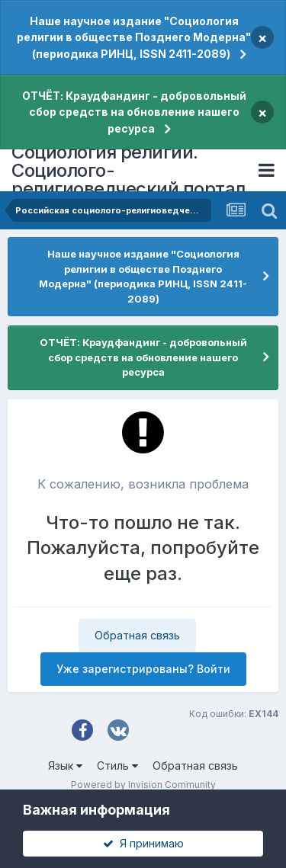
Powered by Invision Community (143, 785)
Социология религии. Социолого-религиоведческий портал (129, 170)
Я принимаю (143, 843)
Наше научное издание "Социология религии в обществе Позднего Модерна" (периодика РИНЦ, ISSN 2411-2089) (134, 37)
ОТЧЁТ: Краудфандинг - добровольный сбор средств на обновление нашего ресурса (134, 112)
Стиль (117, 766)
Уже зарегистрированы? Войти (143, 669)
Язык (65, 766)
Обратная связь (137, 635)
